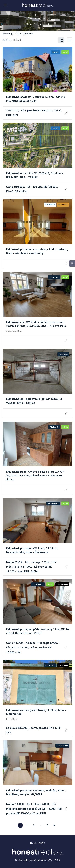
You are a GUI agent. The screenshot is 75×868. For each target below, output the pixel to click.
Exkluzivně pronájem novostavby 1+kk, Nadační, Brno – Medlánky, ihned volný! (37, 251)
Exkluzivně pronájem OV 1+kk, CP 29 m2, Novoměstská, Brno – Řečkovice (32, 550)
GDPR (42, 843)
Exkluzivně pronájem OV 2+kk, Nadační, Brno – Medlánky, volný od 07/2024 (36, 792)
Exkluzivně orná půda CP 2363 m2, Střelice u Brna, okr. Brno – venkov (35, 175)
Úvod (33, 843)
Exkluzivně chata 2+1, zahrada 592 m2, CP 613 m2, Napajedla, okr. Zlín (36, 99)
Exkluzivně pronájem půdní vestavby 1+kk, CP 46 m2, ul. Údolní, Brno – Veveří (37, 631)
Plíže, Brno (12, 719)
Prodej (55, 52)
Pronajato (53, 504)
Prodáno (54, 277)
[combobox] (19, 40)
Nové (65, 52)
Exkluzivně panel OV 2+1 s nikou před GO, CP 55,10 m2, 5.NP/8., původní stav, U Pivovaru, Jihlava (35, 476)
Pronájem (50, 205)
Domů (29, 24)
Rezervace (63, 205)
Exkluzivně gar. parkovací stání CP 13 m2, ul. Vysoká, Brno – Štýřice (34, 401)
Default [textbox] (17, 40)
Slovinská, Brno (14, 331)
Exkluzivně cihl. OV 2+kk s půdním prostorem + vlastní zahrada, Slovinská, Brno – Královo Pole (36, 324)
